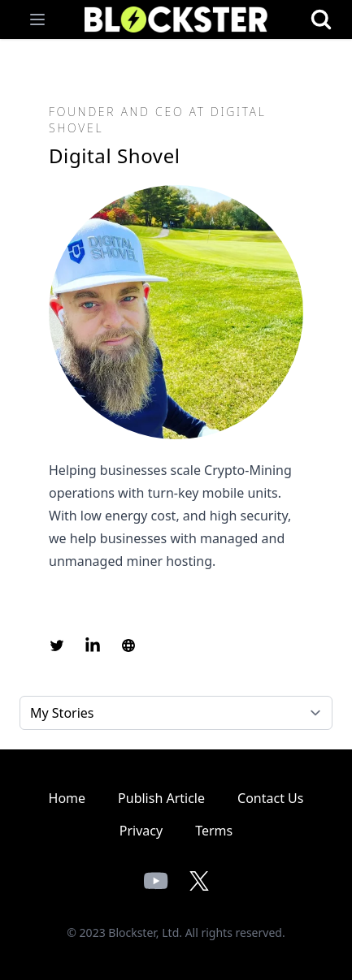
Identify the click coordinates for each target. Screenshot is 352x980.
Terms (214, 831)
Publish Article (161, 798)
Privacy (141, 831)
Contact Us (270, 798)
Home (67, 798)
